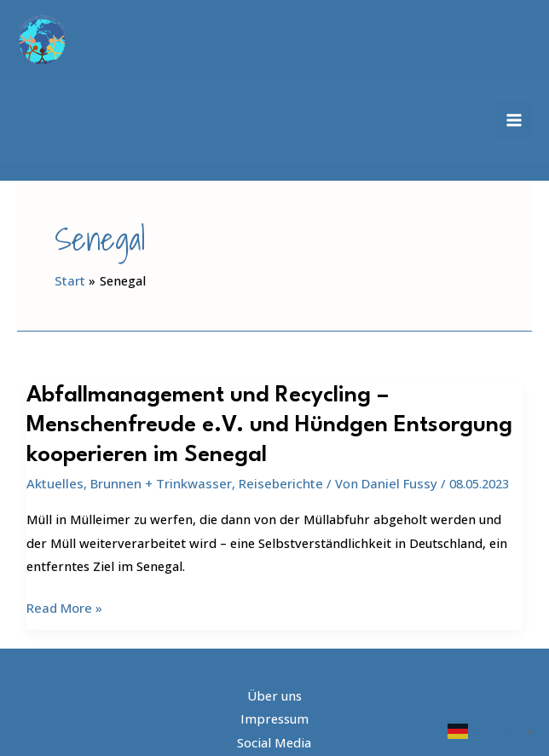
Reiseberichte (275, 463)
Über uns (274, 674)
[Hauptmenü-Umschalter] (514, 115)
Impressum (274, 696)
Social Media (274, 719)
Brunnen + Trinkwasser (157, 463)
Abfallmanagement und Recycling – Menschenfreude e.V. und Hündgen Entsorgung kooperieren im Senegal (260, 407)
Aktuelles (53, 463)
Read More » (64, 587)
